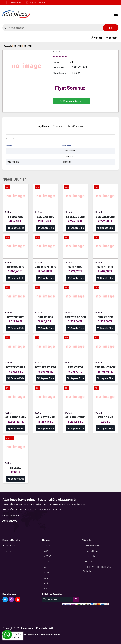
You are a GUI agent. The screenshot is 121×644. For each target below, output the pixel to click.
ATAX (47, 572)
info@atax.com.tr (37, 2)
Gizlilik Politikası (91, 545)
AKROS (48, 556)
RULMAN (18, 46)
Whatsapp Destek (71, 101)
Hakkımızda (10, 545)
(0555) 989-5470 (17, 2)
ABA (46, 551)
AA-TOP (48, 545)
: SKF (73, 62)
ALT (46, 567)
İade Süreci (89, 562)
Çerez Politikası (91, 551)
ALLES (48, 562)
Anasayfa (8, 46)
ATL (46, 578)
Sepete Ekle (16, 228)
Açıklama (43, 126)
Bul (111, 28)
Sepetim (111, 38)
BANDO (48, 588)
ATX (46, 583)
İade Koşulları (75, 126)
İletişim (8, 551)
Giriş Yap (97, 38)
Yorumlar (58, 126)
